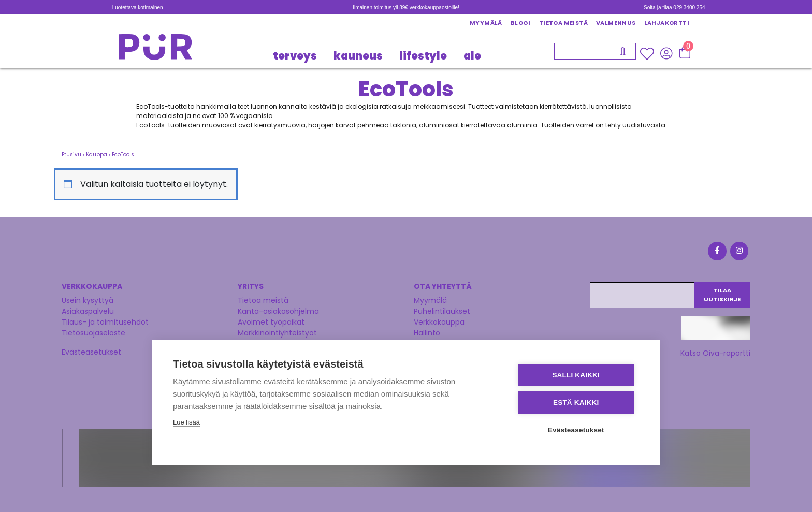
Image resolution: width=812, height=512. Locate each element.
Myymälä (486, 23)
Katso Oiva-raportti (715, 353)
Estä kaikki (576, 403)
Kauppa (97, 155)
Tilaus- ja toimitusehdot (105, 321)
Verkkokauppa (439, 321)
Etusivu (71, 155)
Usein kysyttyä (88, 300)
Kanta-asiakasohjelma (278, 311)
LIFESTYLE (423, 56)
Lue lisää (186, 422)
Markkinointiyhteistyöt (277, 332)
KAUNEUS (358, 56)
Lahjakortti (667, 23)
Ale (472, 56)
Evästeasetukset (91, 352)
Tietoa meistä (563, 23)
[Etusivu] (155, 50)
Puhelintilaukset (442, 311)
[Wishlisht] (648, 54)
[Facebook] (717, 252)
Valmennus (616, 23)
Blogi (521, 23)
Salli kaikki (577, 375)
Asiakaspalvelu (88, 311)
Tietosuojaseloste (93, 332)
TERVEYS (295, 56)
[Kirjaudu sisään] (666, 53)
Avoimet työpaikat (271, 321)
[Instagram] (738, 252)
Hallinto (427, 332)
